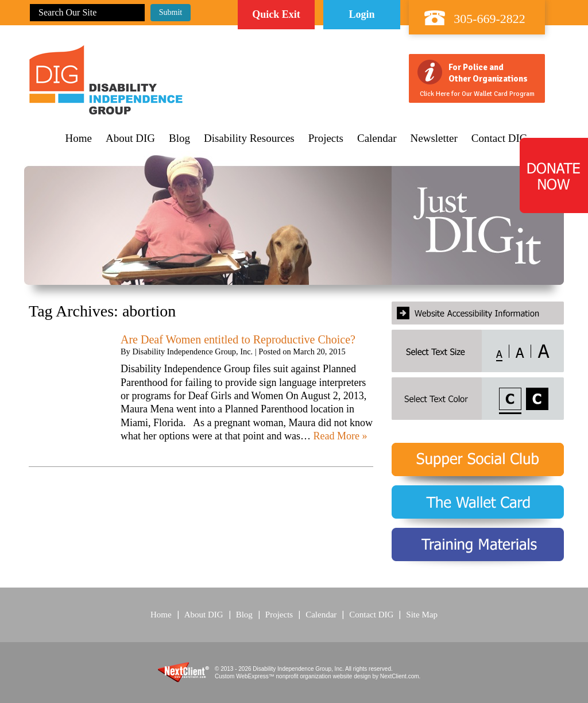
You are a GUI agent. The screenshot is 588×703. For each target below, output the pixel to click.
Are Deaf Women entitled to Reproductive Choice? (238, 339)
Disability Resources (249, 138)
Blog (179, 138)
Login (361, 14)
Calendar (377, 138)
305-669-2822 (490, 19)
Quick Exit (276, 14)
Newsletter (434, 138)
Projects (326, 138)
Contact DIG (500, 138)
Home (79, 138)
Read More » (340, 436)
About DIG (130, 138)
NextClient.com (400, 676)
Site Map (422, 615)
